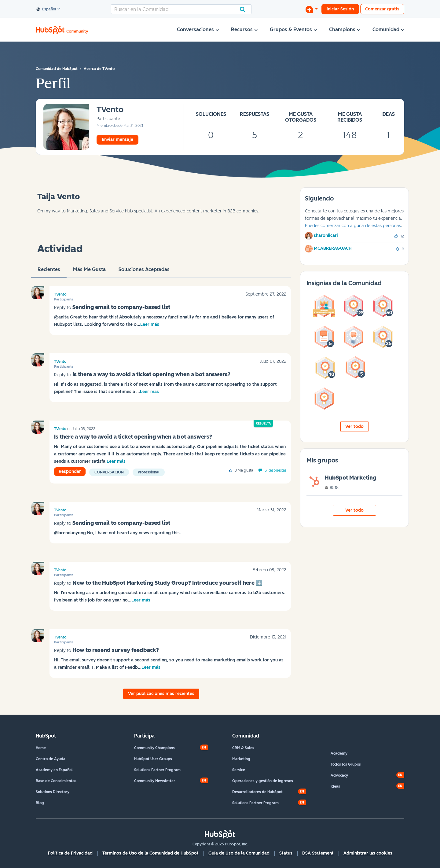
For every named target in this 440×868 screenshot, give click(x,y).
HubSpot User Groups (153, 759)
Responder (70, 471)
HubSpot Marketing (350, 478)
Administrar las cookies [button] (368, 853)
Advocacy (339, 775)
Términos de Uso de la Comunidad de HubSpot (150, 853)
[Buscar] (181, 9)
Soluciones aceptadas (144, 272)
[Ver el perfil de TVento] (110, 110)
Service (239, 770)
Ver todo (354, 427)
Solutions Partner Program (157, 770)
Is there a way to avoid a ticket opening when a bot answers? (151, 374)
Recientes (49, 272)
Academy (339, 753)
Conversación (109, 472)
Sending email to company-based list (121, 307)
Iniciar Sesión (340, 9)
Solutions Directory (53, 792)
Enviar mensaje (117, 140)
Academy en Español (54, 770)
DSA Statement (318, 853)
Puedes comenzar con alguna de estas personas (353, 226)
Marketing (241, 759)
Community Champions (154, 748)
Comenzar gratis (382, 9)
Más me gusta (89, 272)
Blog (40, 803)
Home (41, 748)
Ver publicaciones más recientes (161, 694)
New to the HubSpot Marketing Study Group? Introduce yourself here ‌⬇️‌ (167, 583)
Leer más (150, 324)
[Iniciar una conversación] (312, 9)
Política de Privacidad (70, 853)
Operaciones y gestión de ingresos (263, 781)
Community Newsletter (155, 781)
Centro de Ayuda (51, 759)
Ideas (335, 786)
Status (286, 853)
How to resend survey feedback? (116, 650)
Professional (149, 472)
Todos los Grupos (346, 764)
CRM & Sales (243, 748)
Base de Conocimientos (56, 781)
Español (46, 9)
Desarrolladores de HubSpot (257, 792)
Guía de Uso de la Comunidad (239, 853)
